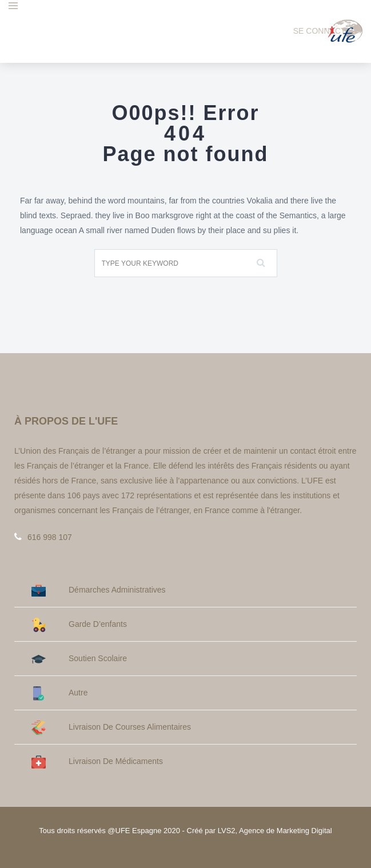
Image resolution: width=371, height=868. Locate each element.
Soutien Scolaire (79, 659)
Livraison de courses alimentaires (111, 727)
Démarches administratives (99, 590)
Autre (59, 693)
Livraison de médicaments (97, 761)
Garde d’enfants (79, 624)
